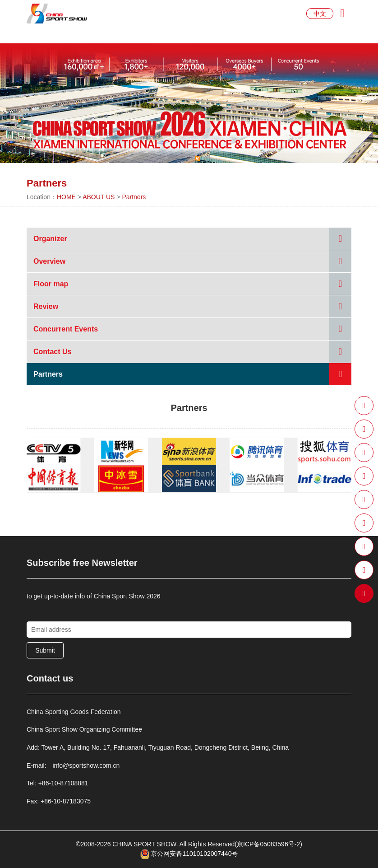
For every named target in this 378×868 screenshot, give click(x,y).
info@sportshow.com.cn (86, 765)
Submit (45, 650)
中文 (320, 14)
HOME (66, 197)
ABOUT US (99, 197)
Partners (134, 197)
